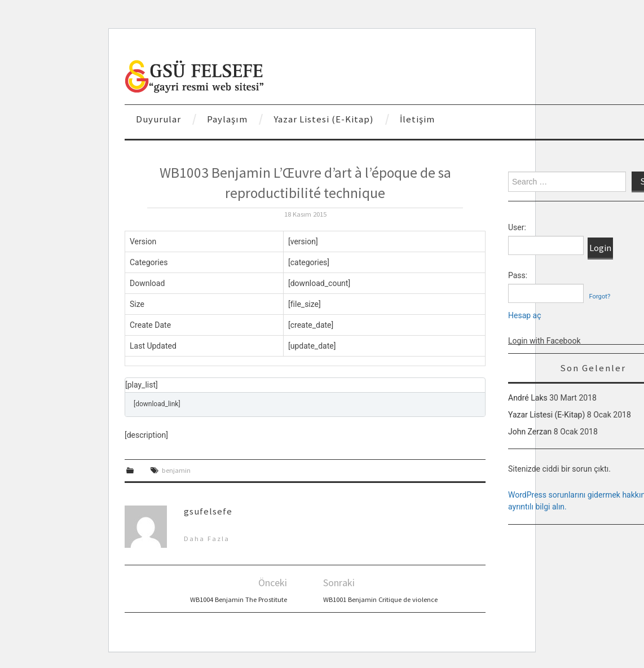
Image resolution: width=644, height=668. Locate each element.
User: (517, 227)
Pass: (518, 275)
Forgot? (599, 296)
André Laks (528, 398)
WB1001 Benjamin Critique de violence (380, 599)
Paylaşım (227, 119)
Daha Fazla (207, 539)
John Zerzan (530, 432)
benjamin (176, 470)
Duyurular (158, 119)
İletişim (417, 119)
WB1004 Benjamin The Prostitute (239, 599)
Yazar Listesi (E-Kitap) (324, 119)
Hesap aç (525, 315)
